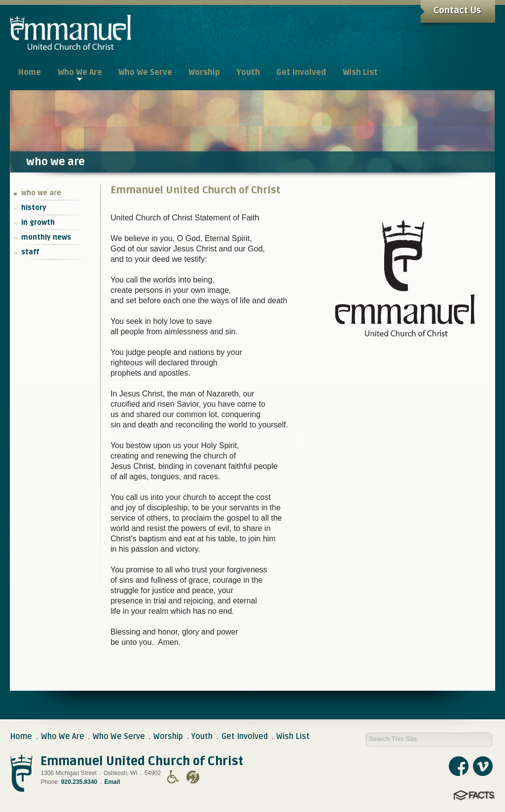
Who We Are (63, 737)
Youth (202, 737)
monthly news (46, 237)
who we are (41, 193)
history (34, 208)
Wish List (293, 737)
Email (112, 782)
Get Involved (245, 737)
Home (21, 737)
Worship (168, 737)
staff (30, 252)
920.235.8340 (79, 782)
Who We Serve (119, 737)
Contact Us (457, 10)
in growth (38, 223)
